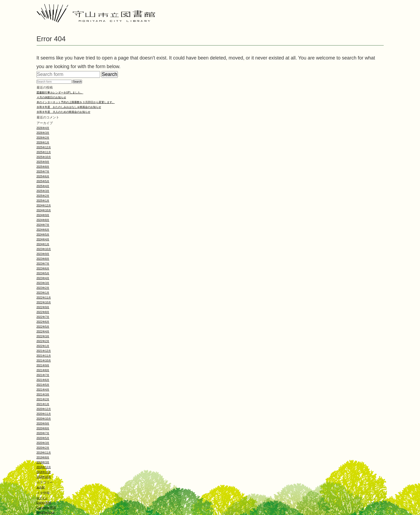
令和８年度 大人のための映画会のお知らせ (63, 112)
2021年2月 (43, 399)
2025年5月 (43, 181)
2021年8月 (43, 370)
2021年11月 (44, 356)
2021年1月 (43, 404)
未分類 (41, 487)
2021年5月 (43, 385)
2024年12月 (44, 206)
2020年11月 (44, 414)
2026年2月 (43, 138)
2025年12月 (44, 147)
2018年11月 (44, 472)
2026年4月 (43, 128)
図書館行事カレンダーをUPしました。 (60, 92)
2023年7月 (43, 264)
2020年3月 (43, 443)
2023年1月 (43, 293)
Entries (44, 503)
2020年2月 (43, 448)
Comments (46, 508)
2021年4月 (43, 390)
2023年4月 (43, 278)
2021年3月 (43, 395)
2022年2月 (43, 341)
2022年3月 (43, 336)
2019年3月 (43, 462)
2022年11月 (44, 298)
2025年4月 (43, 186)
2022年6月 (43, 322)
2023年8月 (43, 259)
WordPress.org (46, 512)
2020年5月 (43, 438)
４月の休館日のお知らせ (51, 97)
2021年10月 (44, 361)
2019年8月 (43, 458)
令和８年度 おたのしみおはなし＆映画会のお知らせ (69, 107)
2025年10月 (44, 157)
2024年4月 (43, 239)
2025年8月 (43, 167)
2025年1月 (43, 201)
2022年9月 (43, 307)
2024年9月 (43, 215)
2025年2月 (43, 196)
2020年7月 (43, 433)
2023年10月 (44, 249)
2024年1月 (43, 244)
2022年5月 (43, 327)
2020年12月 (44, 409)
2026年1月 (43, 143)
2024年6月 (43, 230)
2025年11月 (44, 152)
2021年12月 (44, 351)
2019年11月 (44, 453)
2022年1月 (43, 346)
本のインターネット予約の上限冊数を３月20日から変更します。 (76, 102)
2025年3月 (43, 191)
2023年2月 (43, 288)
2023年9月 (43, 254)
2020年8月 (43, 428)
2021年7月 (43, 375)
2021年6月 (43, 380)
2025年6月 (43, 176)
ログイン (42, 498)
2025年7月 (43, 172)
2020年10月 (44, 419)
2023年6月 (43, 269)
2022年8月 (43, 312)
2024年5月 (43, 235)
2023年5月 (43, 273)
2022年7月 (43, 317)
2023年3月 (43, 283)
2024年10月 (44, 210)
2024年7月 (43, 225)
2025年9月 (43, 162)
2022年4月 (43, 332)
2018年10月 (44, 477)
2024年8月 (43, 220)
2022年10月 (44, 302)
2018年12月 (44, 467)
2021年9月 (43, 365)
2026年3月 (43, 133)
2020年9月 (43, 424)
